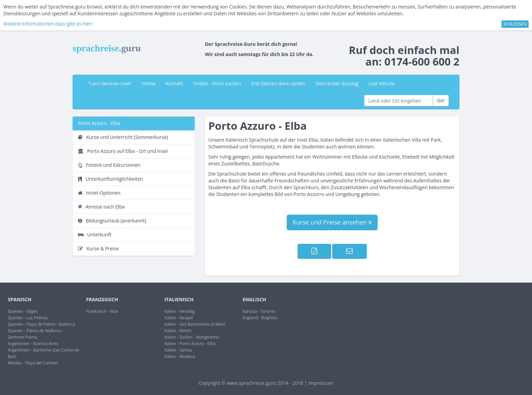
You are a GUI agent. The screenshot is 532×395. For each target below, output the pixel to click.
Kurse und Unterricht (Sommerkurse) (123, 137)
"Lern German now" (110, 83)
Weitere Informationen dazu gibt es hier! (48, 24)
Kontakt (174, 83)
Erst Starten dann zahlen (278, 83)
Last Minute (382, 83)
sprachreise (107, 48)
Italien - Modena (180, 356)
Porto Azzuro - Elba (99, 123)
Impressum (321, 383)
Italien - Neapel (178, 318)
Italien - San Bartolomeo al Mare (195, 324)
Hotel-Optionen (99, 193)
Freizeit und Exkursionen (109, 165)
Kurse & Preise (98, 248)
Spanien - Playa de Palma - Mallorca (41, 324)
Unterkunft (95, 235)
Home (149, 83)
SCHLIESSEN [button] (515, 24)
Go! (441, 100)
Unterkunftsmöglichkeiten (111, 179)
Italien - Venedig (179, 311)
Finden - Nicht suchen (217, 83)
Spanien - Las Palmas (28, 318)
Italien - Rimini (178, 331)
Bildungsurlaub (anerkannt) (112, 221)
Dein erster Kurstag (337, 83)
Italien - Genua (178, 350)
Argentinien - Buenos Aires (33, 344)
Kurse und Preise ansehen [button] (332, 222)
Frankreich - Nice (102, 311)
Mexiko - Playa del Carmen (33, 363)
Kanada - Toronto (259, 311)
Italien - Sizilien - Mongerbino (192, 337)
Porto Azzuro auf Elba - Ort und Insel (123, 151)
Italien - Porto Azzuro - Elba (190, 344)
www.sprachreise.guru (251, 383)
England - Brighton (260, 318)
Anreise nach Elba (101, 207)
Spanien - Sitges (23, 311)
